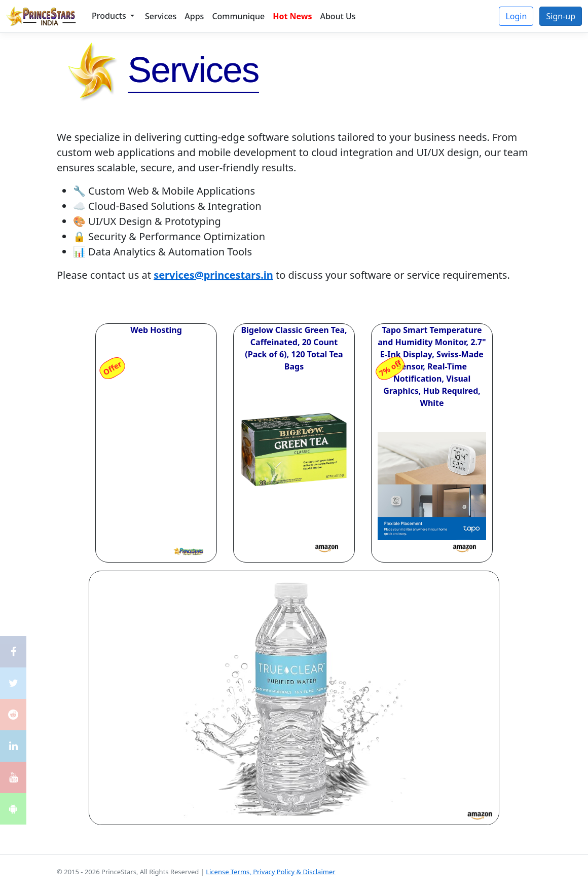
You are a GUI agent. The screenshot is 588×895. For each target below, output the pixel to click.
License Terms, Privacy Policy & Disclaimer (270, 872)
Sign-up (561, 16)
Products (110, 16)
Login (516, 16)
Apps (194, 16)
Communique (238, 16)
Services (161, 16)
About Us (338, 16)
